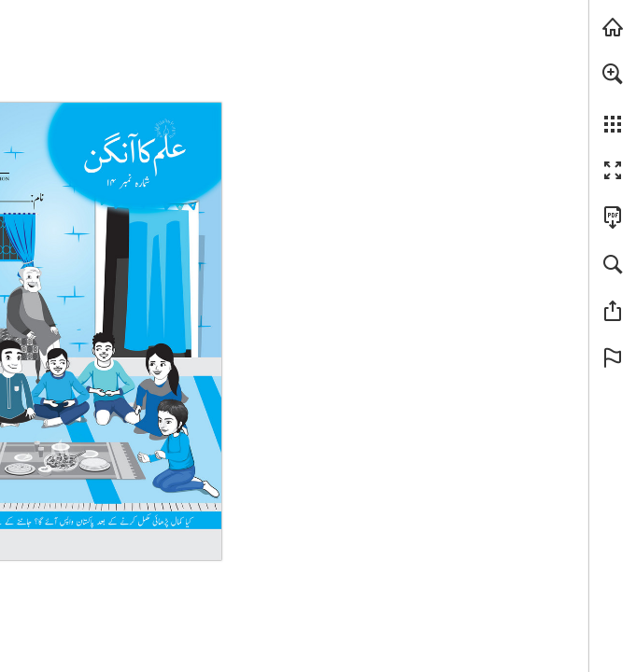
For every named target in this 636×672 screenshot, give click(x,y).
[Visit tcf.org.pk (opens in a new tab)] (613, 27)
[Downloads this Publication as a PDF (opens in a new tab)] (613, 217)
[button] (613, 74)
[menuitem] (613, 98)
